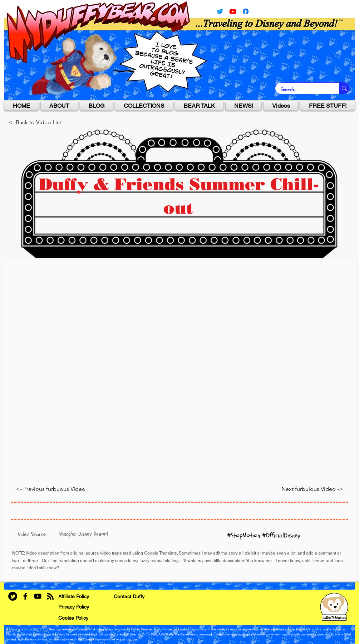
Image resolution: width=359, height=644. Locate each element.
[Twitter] (220, 11)
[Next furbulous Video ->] (282, 489)
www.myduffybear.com (77, 629)
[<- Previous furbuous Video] (57, 489)
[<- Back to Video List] (41, 122)
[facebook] (246, 11)
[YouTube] (233, 11)
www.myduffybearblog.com (256, 634)
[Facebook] (25, 596)
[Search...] (302, 90)
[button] (144, 106)
